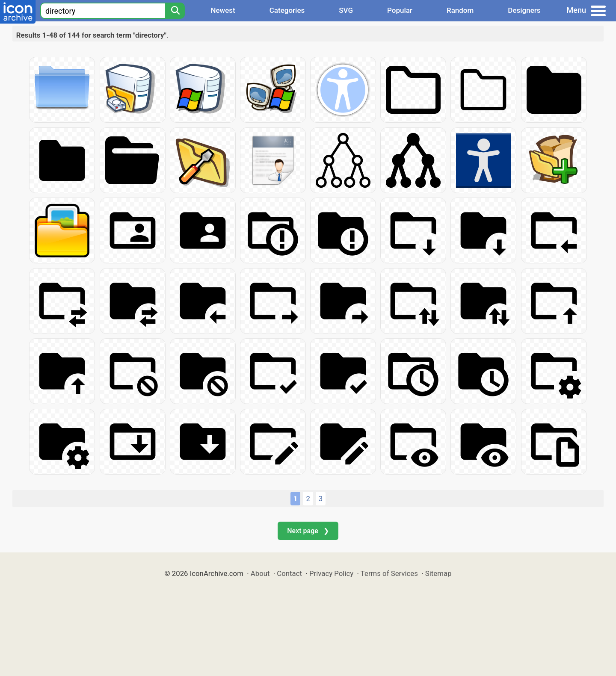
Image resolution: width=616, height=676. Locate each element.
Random (460, 10)
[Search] (175, 11)
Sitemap (438, 573)
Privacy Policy (331, 573)
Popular (400, 10)
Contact (289, 573)
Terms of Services (389, 573)
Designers (524, 10)
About (260, 573)
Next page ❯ (308, 531)
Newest (223, 10)
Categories (287, 10)
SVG (346, 10)
